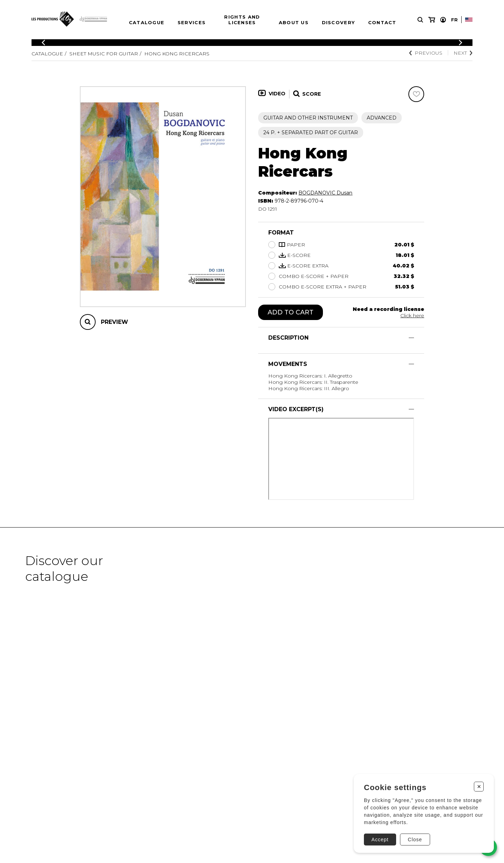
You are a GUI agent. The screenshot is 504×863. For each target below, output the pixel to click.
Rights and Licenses (242, 20)
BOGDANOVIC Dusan (325, 193)
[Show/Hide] (411, 338)
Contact (382, 22)
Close (415, 840)
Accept (380, 840)
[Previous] (43, 43)
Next (463, 53)
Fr (454, 20)
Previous (426, 53)
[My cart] (432, 20)
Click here (412, 315)
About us (294, 22)
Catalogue (147, 22)
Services (192, 22)
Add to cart (291, 312)
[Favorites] (416, 94)
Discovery (339, 22)
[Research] (420, 20)
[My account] (443, 20)
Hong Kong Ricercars (177, 54)
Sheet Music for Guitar (104, 54)
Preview (115, 322)
